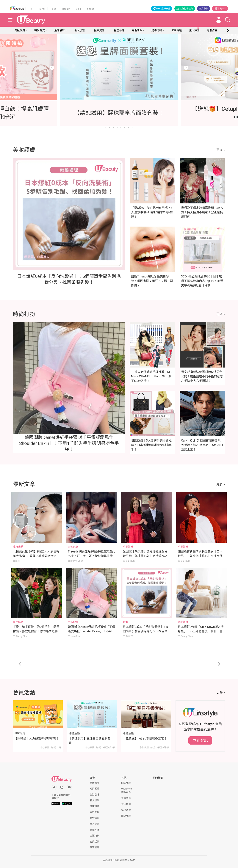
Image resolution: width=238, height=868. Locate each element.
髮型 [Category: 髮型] (125, 622)
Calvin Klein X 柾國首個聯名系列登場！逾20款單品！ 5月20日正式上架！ (202, 445)
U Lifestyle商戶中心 (127, 791)
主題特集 (95, 836)
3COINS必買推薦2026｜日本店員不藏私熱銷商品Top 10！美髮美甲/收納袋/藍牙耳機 (202, 281)
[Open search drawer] (228, 20)
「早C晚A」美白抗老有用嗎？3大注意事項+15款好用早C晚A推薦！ (152, 212)
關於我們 (126, 783)
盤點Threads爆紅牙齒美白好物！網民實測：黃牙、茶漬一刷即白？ (152, 281)
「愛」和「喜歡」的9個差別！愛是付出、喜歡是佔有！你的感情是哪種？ (36, 631)
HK (30, 9)
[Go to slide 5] (121, 128)
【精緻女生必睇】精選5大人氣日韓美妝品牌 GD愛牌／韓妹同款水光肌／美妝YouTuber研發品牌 (36, 556)
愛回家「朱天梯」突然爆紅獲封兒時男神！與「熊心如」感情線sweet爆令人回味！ (146, 556)
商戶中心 (203, 9)
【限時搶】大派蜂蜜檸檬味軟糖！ (37, 738)
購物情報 (157, 30)
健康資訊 (99, 30)
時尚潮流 (40, 30)
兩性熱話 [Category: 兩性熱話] (73, 547)
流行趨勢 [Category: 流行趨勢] (18, 547)
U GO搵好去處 (162, 9)
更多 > (221, 150)
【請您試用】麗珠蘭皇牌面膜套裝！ (90, 741)
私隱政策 (126, 810)
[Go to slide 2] (110, 128)
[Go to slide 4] (117, 128)
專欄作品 (95, 830)
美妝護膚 (20, 30)
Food (53, 9)
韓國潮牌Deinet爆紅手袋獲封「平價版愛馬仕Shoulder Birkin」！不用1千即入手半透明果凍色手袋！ (69, 443)
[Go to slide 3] (113, 128)
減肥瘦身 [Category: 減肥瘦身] (183, 622)
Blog (78, 9)
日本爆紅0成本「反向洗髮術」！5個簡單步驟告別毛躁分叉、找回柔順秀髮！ (145, 631)
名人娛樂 (79, 30)
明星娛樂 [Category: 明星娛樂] (128, 547)
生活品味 (59, 30)
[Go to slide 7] (128, 128)
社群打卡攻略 (185, 9)
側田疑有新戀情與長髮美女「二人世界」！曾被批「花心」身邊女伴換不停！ (200, 556)
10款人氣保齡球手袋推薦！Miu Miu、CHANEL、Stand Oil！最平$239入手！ (152, 376)
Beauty (66, 9)
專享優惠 (95, 847)
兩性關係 (137, 30)
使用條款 (126, 804)
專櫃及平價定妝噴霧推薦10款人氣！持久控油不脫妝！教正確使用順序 (202, 212)
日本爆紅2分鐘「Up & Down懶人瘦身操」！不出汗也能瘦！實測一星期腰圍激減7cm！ (201, 631)
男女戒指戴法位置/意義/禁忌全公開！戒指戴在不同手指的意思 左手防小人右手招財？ (202, 376)
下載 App (220, 9)
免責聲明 (126, 798)
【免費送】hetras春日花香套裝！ (145, 738)
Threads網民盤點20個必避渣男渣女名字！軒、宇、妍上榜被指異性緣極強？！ (91, 556)
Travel (41, 9)
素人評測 (95, 824)
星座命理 (119, 30)
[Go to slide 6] (125, 128)
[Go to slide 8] (132, 128)
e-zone (90, 9)
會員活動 (95, 842)
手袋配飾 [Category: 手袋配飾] (73, 622)
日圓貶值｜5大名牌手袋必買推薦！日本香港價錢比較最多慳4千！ (151, 445)
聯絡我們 (126, 816)
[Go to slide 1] (106, 128)
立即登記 (200, 740)
